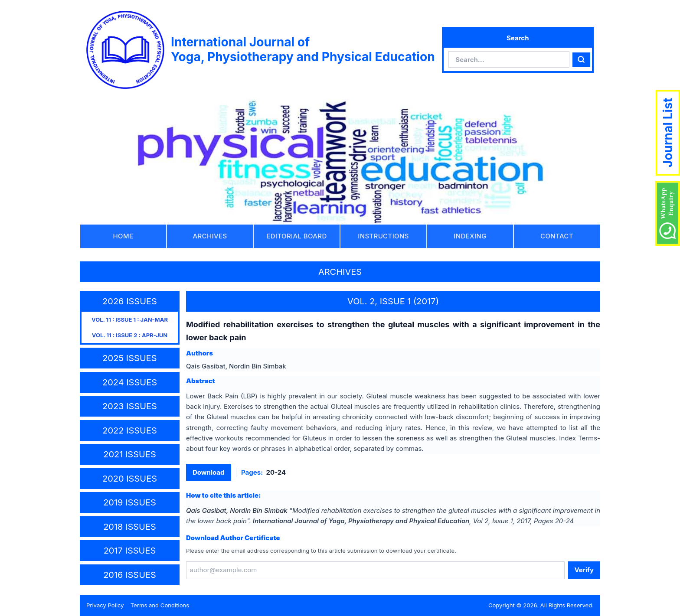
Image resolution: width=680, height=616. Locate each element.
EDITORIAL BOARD (296, 236)
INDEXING (470, 236)
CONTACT (557, 236)
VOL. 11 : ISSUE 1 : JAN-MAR (130, 319)
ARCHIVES (210, 236)
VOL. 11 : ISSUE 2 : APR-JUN (130, 335)
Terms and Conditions (160, 605)
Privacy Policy (105, 605)
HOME (123, 236)
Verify (584, 570)
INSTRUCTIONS (383, 236)
